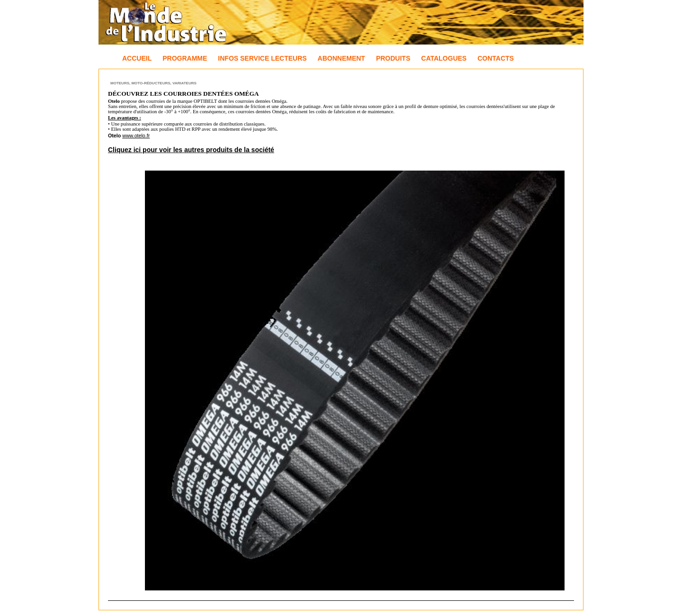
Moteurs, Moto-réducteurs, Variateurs (153, 83)
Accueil (137, 58)
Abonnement (341, 58)
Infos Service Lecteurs (262, 58)
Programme (185, 58)
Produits (393, 58)
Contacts (496, 58)
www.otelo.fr (136, 136)
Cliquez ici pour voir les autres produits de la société (191, 150)
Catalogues (444, 58)
